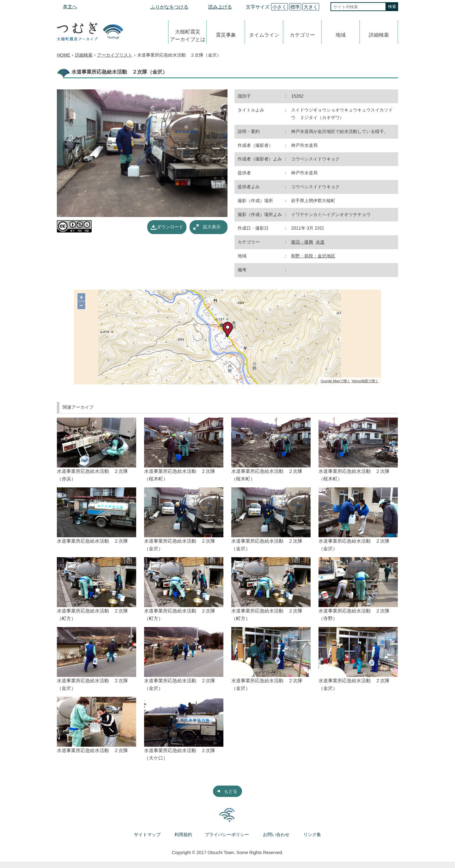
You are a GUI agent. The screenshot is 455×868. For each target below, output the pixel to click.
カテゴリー (302, 35)
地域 (341, 35)
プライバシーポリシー (227, 835)
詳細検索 (379, 35)
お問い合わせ (276, 835)
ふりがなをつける (169, 7)
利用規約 (183, 835)
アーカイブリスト (115, 55)
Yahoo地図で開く (365, 381)
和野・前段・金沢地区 (313, 256)
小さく (279, 7)
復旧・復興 (302, 242)
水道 (320, 242)
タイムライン (264, 35)
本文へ (70, 6)
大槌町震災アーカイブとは (188, 36)
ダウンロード (170, 227)
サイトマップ (147, 835)
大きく (311, 7)
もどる (231, 791)
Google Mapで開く (336, 381)
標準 (295, 7)
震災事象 (226, 35)
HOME (64, 55)
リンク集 (312, 835)
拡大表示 (212, 227)
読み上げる (220, 7)
